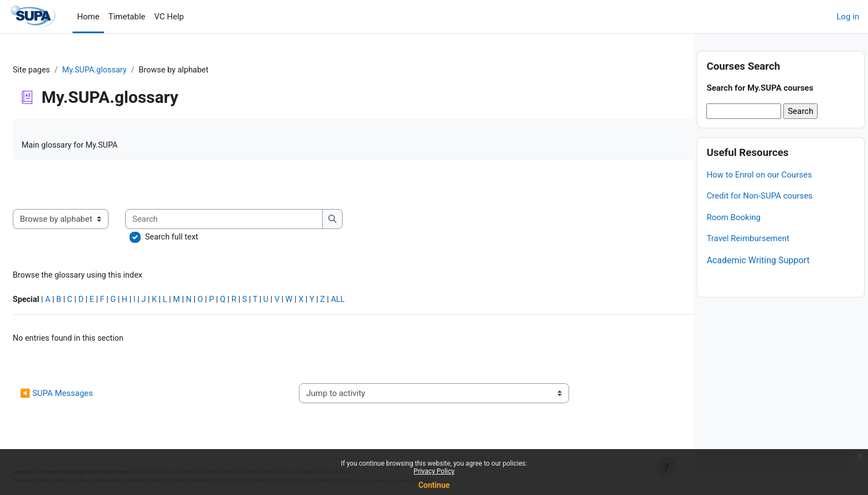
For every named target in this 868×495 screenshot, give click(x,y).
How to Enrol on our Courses (759, 194)
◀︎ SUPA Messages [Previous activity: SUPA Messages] (83, 397)
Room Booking (733, 236)
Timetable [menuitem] (127, 17)
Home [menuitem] (88, 17)
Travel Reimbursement (748, 258)
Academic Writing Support (758, 279)
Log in (848, 17)
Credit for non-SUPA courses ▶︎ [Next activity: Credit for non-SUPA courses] (606, 397)
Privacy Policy (434, 471)
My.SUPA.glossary (124, 70)
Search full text (199, 239)
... (660, 186)
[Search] (252, 220)
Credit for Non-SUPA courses (759, 215)
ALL (376, 303)
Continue (434, 485)
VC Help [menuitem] (169, 17)
